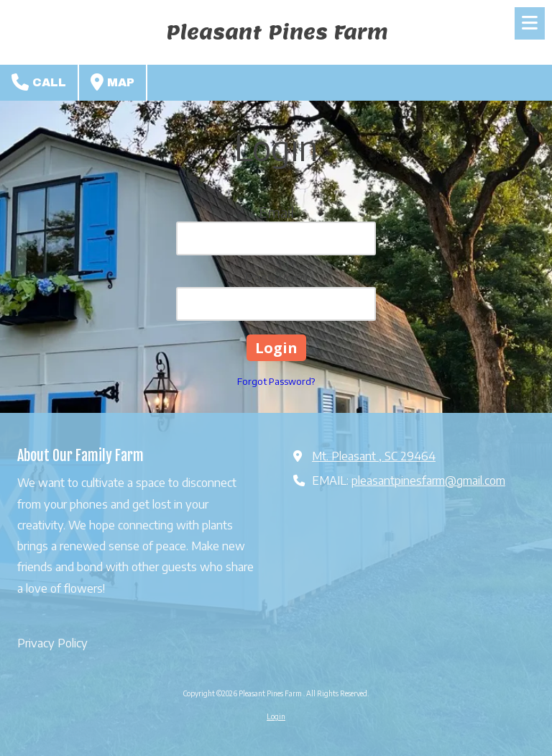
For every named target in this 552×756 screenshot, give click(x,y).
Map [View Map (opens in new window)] (112, 82)
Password (276, 277)
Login (276, 716)
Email (276, 212)
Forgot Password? (276, 381)
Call (39, 82)
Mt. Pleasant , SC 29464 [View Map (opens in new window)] (374, 456)
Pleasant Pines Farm (277, 32)
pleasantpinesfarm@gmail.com (428, 480)
